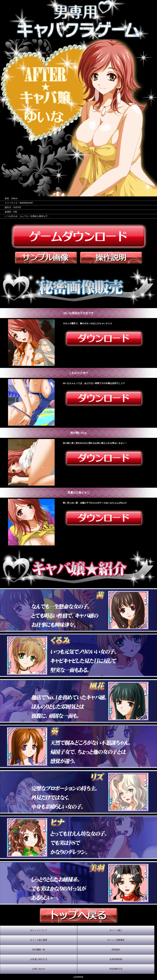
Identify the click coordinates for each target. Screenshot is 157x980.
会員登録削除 (116, 959)
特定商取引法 (116, 969)
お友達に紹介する (39, 959)
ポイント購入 (116, 930)
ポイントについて (39, 930)
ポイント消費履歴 (116, 940)
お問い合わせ (39, 969)
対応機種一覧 (39, 950)
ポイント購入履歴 (39, 940)
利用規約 (116, 950)
